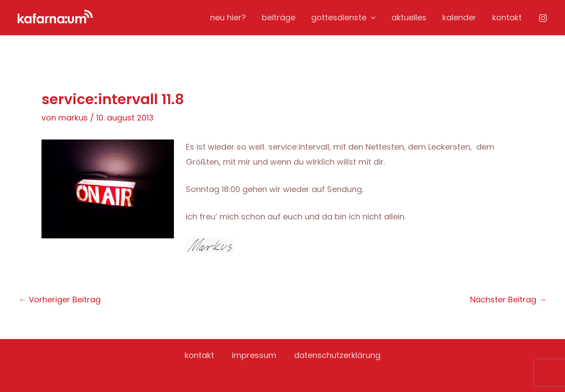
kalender (459, 17)
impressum (254, 355)
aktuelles (409, 17)
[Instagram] (543, 18)
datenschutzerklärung (337, 355)
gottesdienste (343, 18)
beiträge (279, 17)
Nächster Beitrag (508, 300)
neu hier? (228, 17)
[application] (371, 18)
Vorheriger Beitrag (60, 300)
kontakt (507, 17)
